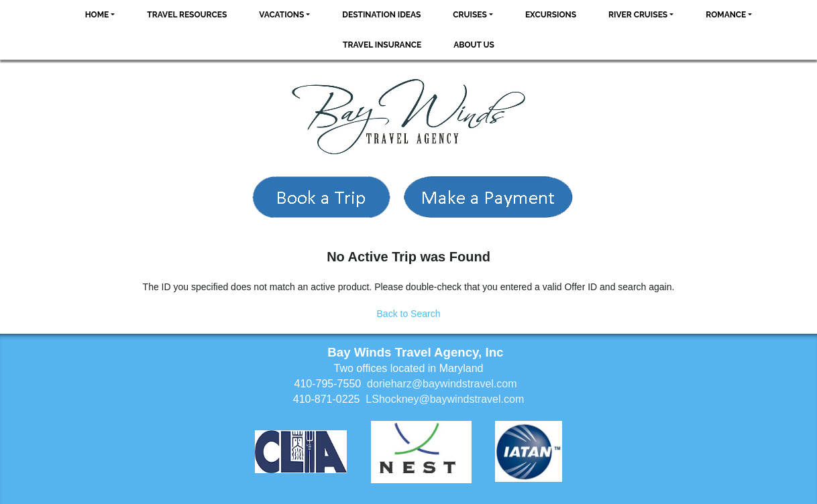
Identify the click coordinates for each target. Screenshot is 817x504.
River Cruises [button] (638, 15)
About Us (474, 45)
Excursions (551, 15)
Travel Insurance (382, 45)
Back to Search (409, 314)
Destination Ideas (381, 15)
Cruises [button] (470, 15)
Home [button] (97, 15)
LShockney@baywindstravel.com (445, 399)
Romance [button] (726, 15)
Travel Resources (187, 15)
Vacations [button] (281, 15)
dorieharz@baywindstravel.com (442, 384)
